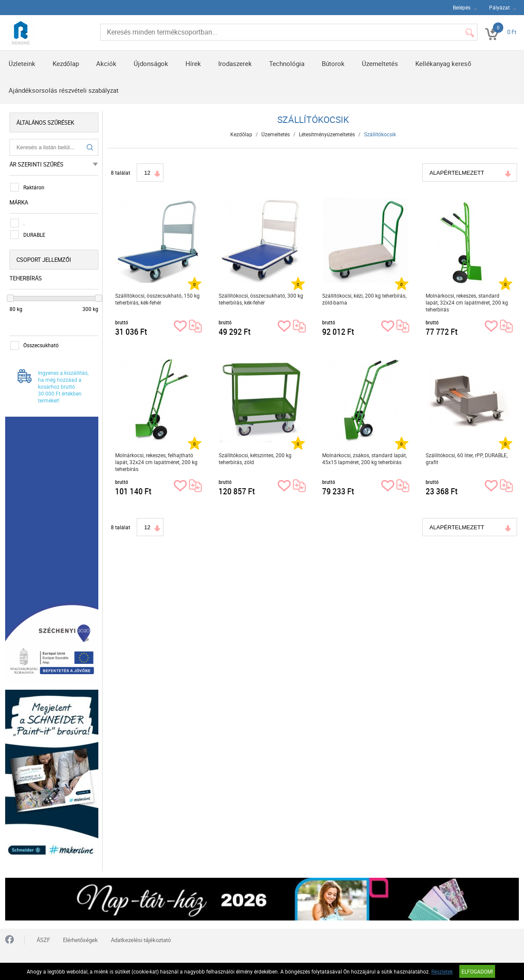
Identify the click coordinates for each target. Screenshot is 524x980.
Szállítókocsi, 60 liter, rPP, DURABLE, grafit (467, 459)
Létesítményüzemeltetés (327, 134)
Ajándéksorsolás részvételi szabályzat (64, 90)
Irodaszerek (235, 63)
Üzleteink (22, 63)
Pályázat (499, 7)
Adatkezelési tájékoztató (141, 940)
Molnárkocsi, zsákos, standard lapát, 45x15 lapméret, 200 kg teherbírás (364, 459)
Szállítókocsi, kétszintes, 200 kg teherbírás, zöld (255, 459)
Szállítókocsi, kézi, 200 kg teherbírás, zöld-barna (364, 299)
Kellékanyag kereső (443, 63)
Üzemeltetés (380, 63)
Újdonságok (151, 63)
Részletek (442, 971)
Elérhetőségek (80, 940)
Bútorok (333, 63)
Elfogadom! (477, 971)
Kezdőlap (66, 63)
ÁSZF (43, 940)
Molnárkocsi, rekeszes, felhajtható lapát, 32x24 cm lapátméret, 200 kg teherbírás (156, 462)
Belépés (462, 7)
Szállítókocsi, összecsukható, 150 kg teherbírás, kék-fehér (157, 299)
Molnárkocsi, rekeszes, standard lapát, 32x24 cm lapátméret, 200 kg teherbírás (467, 302)
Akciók (106, 63)
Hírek (193, 63)
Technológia (287, 63)
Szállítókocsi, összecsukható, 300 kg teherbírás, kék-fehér (261, 299)
